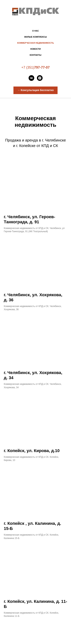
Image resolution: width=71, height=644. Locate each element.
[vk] (31, 78)
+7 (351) (28, 67)
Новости (35, 49)
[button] (35, 90)
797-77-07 (42, 67)
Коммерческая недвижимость (36, 43)
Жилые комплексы (35, 37)
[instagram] (40, 78)
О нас (35, 31)
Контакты (36, 55)
